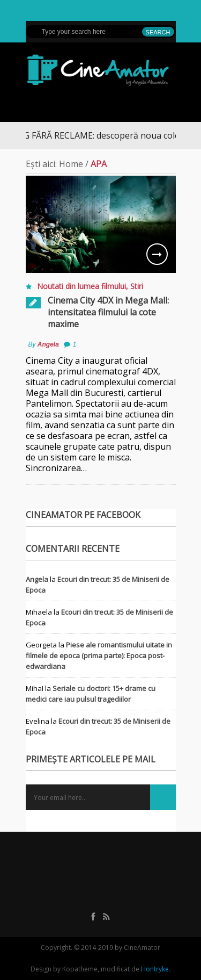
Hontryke (155, 969)
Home (71, 164)
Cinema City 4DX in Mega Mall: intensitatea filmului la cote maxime (108, 312)
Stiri (137, 286)
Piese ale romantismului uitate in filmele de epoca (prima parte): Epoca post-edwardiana (99, 655)
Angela (48, 344)
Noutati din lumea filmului (81, 286)
